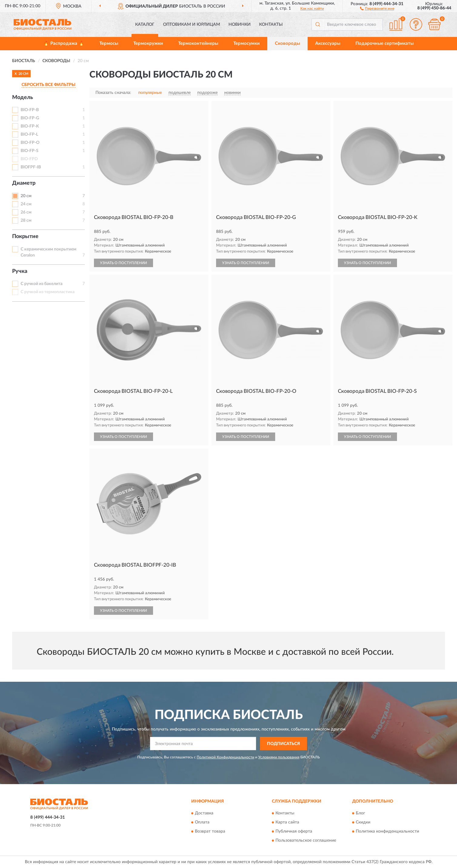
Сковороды (287, 43)
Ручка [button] (20, 271)
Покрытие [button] (25, 237)
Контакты (271, 25)
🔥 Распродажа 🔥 (64, 43)
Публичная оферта (294, 831)
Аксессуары (328, 43)
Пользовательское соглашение (306, 840)
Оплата (202, 822)
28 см (26, 220)
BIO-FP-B (30, 110)
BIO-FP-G (30, 118)
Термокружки (148, 43)
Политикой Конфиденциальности (225, 757)
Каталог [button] (145, 25)
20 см (26, 196)
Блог (360, 813)
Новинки (240, 25)
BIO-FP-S (30, 151)
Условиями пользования (279, 757)
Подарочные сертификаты (385, 43)
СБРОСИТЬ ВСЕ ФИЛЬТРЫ (48, 85)
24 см (26, 204)
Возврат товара (210, 831)
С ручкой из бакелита (42, 284)
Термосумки (247, 43)
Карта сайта (287, 822)
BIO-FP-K (30, 126)
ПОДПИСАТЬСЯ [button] (284, 744)
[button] (377, 8)
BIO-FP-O (30, 143)
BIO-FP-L (29, 134)
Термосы (109, 43)
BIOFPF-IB (31, 167)
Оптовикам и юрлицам (192, 25)
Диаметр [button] (24, 183)
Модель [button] (23, 98)
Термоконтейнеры (198, 43)
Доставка (204, 813)
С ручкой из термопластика (48, 292)
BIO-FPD (29, 159)
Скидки (363, 822)
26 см (26, 212)
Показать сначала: (113, 93)
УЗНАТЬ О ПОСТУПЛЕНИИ (123, 263)
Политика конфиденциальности (387, 831)
